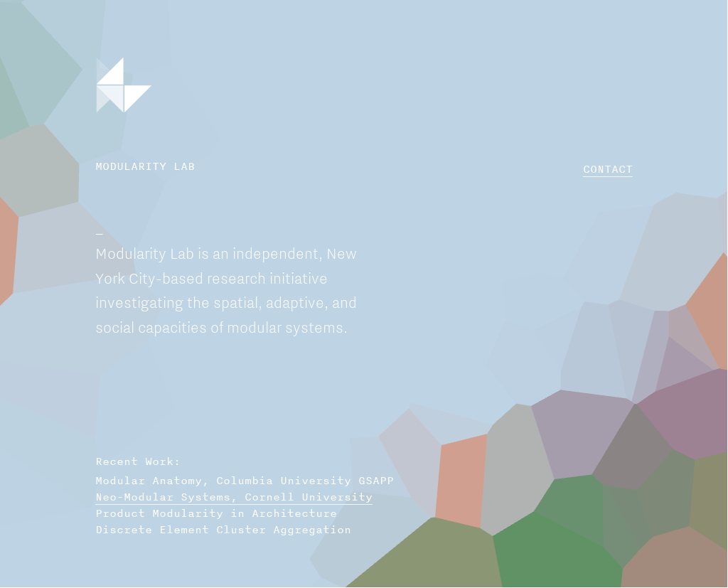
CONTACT (608, 169)
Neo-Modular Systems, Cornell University (234, 497)
